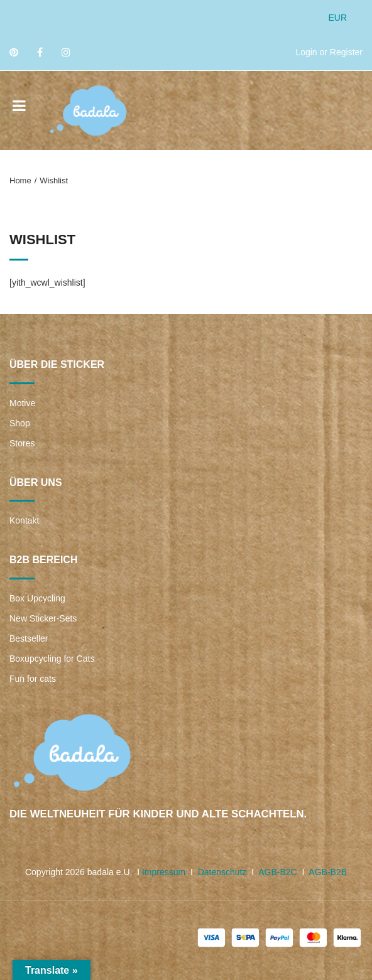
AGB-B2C (277, 872)
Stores (22, 443)
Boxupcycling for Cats (52, 659)
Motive (22, 403)
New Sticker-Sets (43, 618)
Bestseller (29, 638)
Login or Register (329, 52)
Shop (20, 423)
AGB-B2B (328, 872)
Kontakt (24, 520)
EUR (337, 18)
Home (20, 180)
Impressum (164, 872)
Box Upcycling (37, 598)
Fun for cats (33, 679)
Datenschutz (222, 872)
